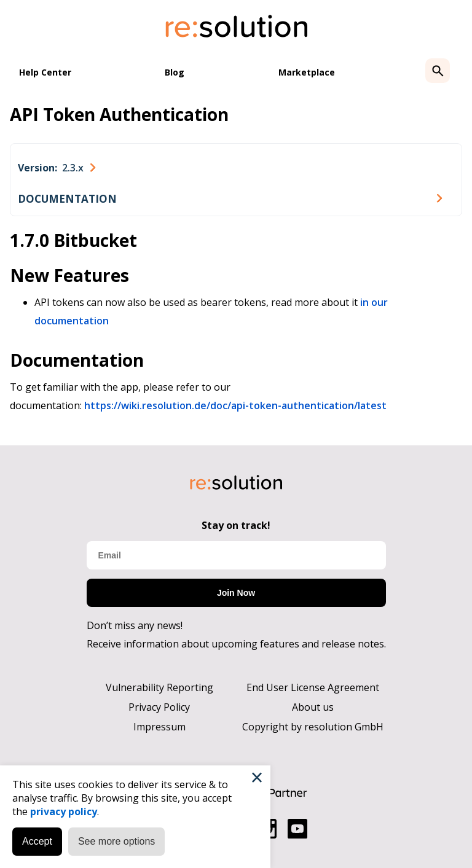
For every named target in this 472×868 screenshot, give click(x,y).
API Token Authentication (119, 114)
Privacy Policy (159, 707)
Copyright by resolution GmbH (313, 727)
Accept (37, 841)
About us (313, 707)
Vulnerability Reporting (159, 687)
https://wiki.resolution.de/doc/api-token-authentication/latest (235, 405)
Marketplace (307, 72)
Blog (175, 72)
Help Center (45, 72)
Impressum (159, 727)
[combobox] (57, 168)
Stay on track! (236, 525)
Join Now (236, 593)
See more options (116, 841)
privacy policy (64, 811)
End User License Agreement (313, 687)
